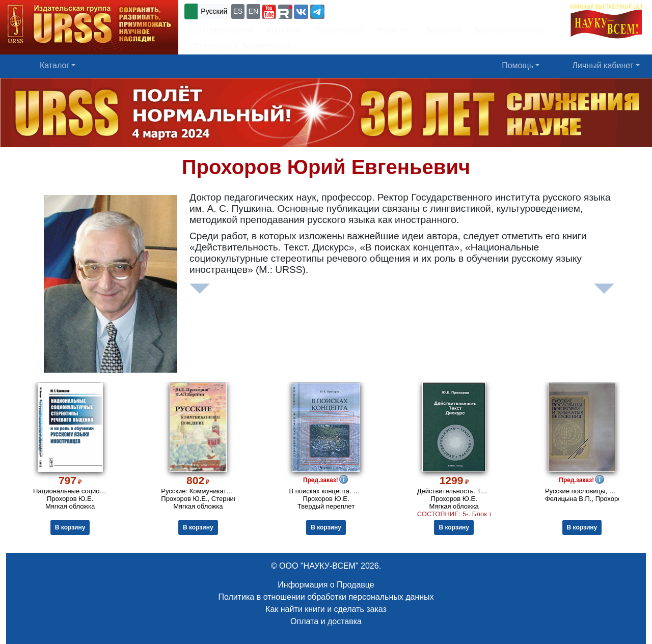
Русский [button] (214, 11)
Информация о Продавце (326, 585)
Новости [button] (391, 30)
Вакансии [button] (440, 30)
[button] (269, 12)
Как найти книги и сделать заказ (326, 609)
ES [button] (238, 11)
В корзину (70, 527)
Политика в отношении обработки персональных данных (326, 597)
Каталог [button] (55, 65)
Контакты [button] (284, 30)
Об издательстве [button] (223, 30)
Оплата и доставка (326, 621)
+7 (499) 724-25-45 (364, 10)
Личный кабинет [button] (603, 65)
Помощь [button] (518, 65)
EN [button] (253, 11)
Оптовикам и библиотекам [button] (240, 46)
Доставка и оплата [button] (508, 30)
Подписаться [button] (339, 30)
